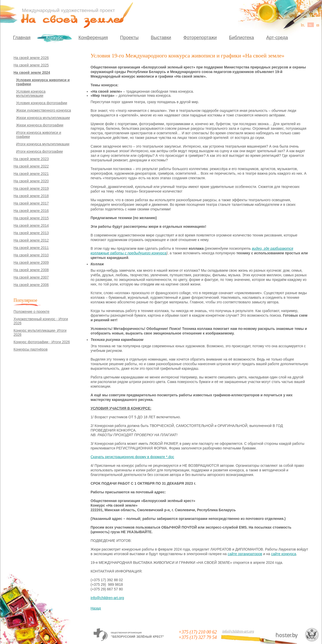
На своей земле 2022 (31, 166)
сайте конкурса (283, 554)
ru (311, 25)
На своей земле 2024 (32, 73)
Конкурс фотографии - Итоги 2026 (42, 342)
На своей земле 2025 (31, 65)
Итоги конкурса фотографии (39, 151)
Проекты (129, 38)
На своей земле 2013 (31, 233)
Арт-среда (277, 38)
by (303, 25)
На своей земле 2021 (31, 174)
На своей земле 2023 (31, 159)
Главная (22, 38)
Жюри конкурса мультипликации (43, 118)
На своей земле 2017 (31, 203)
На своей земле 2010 (31, 255)
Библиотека (242, 38)
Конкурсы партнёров (30, 349)
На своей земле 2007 (31, 277)
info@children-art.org (107, 598)
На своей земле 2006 (31, 285)
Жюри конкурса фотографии (40, 125)
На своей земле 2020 (31, 181)
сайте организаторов (245, 554)
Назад (96, 608)
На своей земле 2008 (31, 270)
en (318, 25)
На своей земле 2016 (31, 211)
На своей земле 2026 (31, 58)
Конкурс (54, 38)
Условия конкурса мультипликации (31, 93)
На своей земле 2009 (31, 263)
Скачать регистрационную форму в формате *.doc (132, 457)
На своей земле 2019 (31, 188)
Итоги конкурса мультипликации (43, 144)
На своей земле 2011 (31, 248)
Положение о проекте (32, 312)
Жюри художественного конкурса (44, 110)
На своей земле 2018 (31, 196)
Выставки (161, 38)
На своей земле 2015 (31, 218)
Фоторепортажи (200, 38)
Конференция (93, 38)
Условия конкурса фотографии (42, 103)
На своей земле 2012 (31, 240)
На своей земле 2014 (31, 225)
